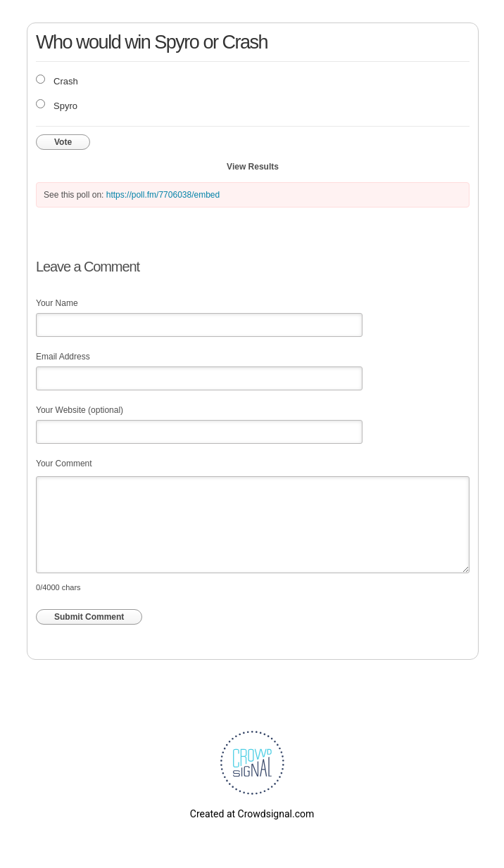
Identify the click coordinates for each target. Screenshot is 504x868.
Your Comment (64, 464)
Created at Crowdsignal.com (252, 814)
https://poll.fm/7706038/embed (163, 195)
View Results (253, 167)
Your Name (57, 303)
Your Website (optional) (80, 410)
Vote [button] (63, 142)
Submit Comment (89, 617)
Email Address (63, 357)
